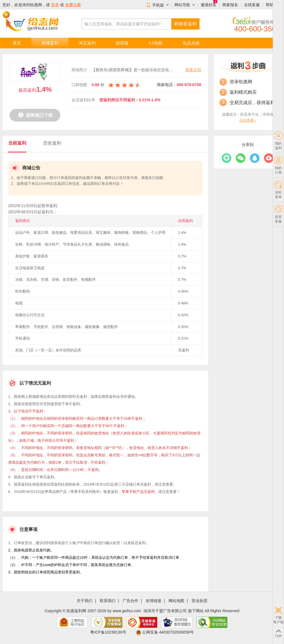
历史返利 (52, 143)
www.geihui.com (127, 611)
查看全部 (193, 70)
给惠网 (36, 5)
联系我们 (108, 601)
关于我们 (85, 601)
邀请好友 (208, 5)
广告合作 (130, 601)
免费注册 (73, 5)
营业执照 (199, 601)
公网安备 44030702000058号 (165, 632)
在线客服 (252, 5)
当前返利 (17, 143)
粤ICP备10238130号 (108, 632)
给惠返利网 (76, 611)
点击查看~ (248, 120)
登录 (55, 5)
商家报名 (230, 5)
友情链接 (154, 601)
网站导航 (182, 5)
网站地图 (176, 601)
